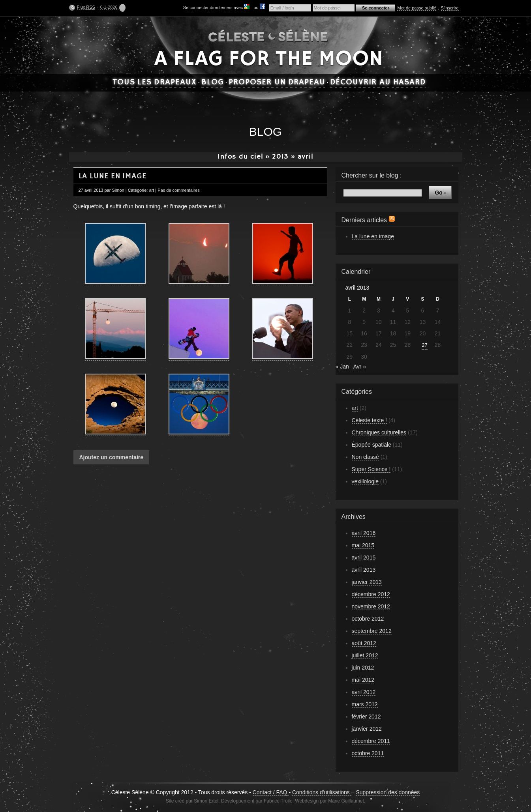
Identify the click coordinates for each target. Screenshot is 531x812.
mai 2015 (363, 545)
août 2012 (364, 643)
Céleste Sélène (268, 35)
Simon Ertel (206, 801)
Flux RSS (392, 219)
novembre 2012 (371, 606)
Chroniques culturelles (379, 432)
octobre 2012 (368, 619)
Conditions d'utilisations (322, 792)
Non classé (365, 457)
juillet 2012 (365, 655)
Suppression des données (388, 792)
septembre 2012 (372, 631)
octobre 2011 (368, 753)
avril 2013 (364, 570)
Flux (86, 7)
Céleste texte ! (370, 420)
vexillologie (365, 481)
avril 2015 (364, 558)
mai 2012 (363, 680)
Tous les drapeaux (155, 82)
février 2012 (366, 717)
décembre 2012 (371, 594)
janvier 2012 (367, 729)
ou (259, 7)
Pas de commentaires (178, 190)
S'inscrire (450, 8)
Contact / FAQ (271, 792)
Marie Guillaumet (346, 801)
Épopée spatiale (372, 445)
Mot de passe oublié (417, 8)
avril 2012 (364, 692)
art (151, 190)
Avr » (360, 367)
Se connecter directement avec (217, 7)
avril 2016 (364, 533)
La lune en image (113, 176)
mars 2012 (365, 704)
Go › (440, 193)
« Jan (342, 367)
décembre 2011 (371, 741)
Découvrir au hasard (378, 82)
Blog (213, 82)
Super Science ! (371, 469)
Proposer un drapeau (277, 82)
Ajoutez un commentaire (112, 457)
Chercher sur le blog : (372, 175)
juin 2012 (363, 668)
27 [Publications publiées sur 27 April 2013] (424, 345)
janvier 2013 (367, 582)
